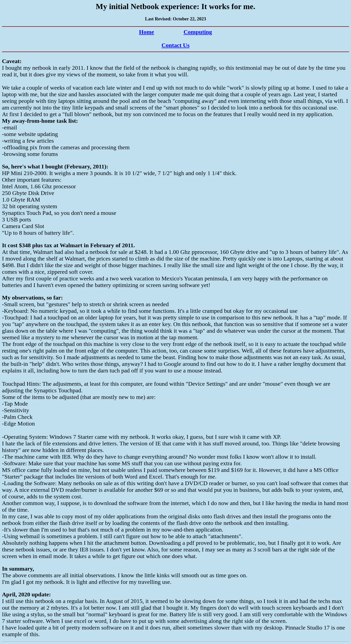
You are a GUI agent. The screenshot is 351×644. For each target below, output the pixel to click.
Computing (198, 32)
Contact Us (175, 45)
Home (146, 32)
